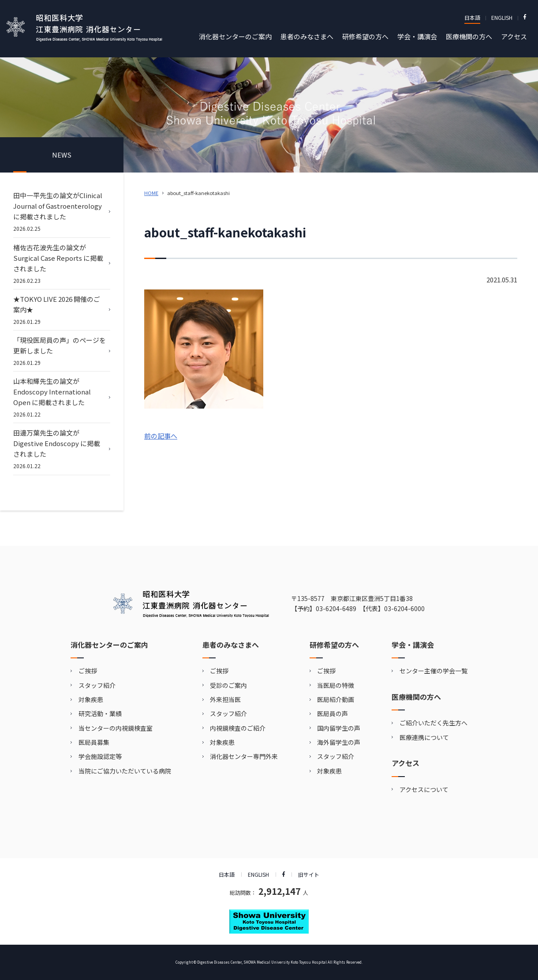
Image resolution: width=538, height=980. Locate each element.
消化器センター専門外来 (244, 756)
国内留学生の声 (339, 728)
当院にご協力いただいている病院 (125, 771)
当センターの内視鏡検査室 (116, 728)
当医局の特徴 (336, 685)
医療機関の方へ (469, 36)
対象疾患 (91, 699)
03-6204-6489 (336, 608)
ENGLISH (502, 17)
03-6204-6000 (404, 608)
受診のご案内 (228, 685)
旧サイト (309, 874)
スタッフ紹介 (97, 685)
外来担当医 (225, 699)
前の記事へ (161, 436)
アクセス (514, 36)
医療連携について (424, 737)
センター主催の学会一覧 (433, 671)
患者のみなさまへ (307, 36)
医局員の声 (333, 713)
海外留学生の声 (339, 742)
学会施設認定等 (100, 756)
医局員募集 (94, 742)
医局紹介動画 (336, 699)
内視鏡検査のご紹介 (238, 728)
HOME (151, 193)
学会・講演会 (417, 36)
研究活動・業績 (100, 713)
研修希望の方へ (365, 36)
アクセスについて (424, 789)
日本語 (472, 17)
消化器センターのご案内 (235, 36)
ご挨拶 (88, 671)
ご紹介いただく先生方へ (433, 723)
